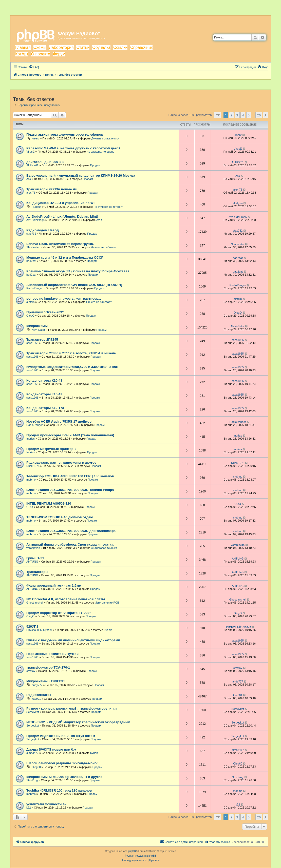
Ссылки (120, 47)
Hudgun (37, 207)
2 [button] (231, 115)
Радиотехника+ (39, 695)
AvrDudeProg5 (35, 220)
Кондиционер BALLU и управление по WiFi (62, 203)
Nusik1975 (33, 466)
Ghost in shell (35, 603)
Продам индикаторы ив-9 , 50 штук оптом (61, 736)
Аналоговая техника (104, 548)
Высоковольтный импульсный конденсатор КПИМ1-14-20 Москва (81, 175)
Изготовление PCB (107, 603)
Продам (95, 165)
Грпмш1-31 (35, 558)
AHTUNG (32, 562)
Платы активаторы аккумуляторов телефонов (65, 135)
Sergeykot (33, 712)
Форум (59, 54)
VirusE (30, 152)
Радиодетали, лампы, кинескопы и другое (61, 462)
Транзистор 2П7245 (42, 339)
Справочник (141, 47)
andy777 (37, 685)
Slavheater (33, 247)
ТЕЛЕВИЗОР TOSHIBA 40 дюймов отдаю (60, 517)
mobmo (31, 480)
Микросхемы (37, 326)
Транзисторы (37, 572)
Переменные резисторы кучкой (52, 654)
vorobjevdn (33, 548)
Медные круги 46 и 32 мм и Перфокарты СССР (65, 257)
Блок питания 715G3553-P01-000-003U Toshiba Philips (70, 490)
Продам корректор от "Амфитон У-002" (59, 613)
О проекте (41, 54)
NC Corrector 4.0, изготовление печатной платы (66, 599)
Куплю (108, 630)
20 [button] (259, 115)
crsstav (31, 671)
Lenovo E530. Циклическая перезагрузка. (60, 244)
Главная (23, 47)
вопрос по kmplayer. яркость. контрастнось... (64, 298)
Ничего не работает (104, 247)
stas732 (31, 234)
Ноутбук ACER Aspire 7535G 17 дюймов (59, 421)
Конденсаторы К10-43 (44, 380)
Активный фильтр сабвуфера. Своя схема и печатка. (70, 544)
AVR (99, 220)
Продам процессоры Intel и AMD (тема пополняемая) (70, 435)
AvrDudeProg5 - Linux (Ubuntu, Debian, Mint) (62, 216)
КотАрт (22, 54)
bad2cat (31, 261)
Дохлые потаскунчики (105, 138)
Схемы (40, 47)
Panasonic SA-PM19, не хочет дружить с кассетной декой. (74, 148)
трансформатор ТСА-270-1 (48, 667)
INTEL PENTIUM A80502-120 (49, 503)
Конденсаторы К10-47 (44, 394)
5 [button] (249, 115)
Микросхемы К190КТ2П (45, 681)
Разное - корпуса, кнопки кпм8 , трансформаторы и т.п (71, 708)
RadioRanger (35, 288)
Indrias (31, 439)
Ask (29, 179)
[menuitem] (34, 67)
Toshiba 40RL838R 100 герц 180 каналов (59, 790)
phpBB (132, 851)
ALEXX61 (32, 165)
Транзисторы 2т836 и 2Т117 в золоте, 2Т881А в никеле (71, 353)
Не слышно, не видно (100, 152)
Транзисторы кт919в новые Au (52, 189)
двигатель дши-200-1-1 (45, 162)
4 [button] (243, 115)
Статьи (83, 47)
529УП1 (32, 626)
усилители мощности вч (46, 804)
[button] (217, 115)
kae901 (36, 699)
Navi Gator (38, 330)
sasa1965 (32, 343)
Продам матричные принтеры (51, 449)
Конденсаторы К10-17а (45, 408)
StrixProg (32, 780)
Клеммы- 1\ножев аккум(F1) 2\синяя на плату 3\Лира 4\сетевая (78, 271)
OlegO (30, 316)
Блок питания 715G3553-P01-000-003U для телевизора (71, 531)
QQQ (30, 507)
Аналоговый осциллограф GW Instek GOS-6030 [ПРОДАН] (74, 285)
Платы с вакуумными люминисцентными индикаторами (73, 640)
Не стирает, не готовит (108, 207)
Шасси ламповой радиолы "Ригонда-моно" (62, 763)
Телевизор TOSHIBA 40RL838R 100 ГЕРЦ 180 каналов (70, 476)
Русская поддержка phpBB (140, 856)
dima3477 (32, 753)
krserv (35, 138)
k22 (29, 808)
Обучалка (101, 47)
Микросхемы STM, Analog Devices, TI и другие (64, 777)
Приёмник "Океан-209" (45, 312)
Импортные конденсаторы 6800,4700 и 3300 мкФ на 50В (72, 367)
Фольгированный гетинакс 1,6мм (54, 585)
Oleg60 (36, 767)
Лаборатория (61, 47)
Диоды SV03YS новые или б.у (51, 749)
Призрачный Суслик (39, 630)
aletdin (30, 302)
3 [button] (237, 115)
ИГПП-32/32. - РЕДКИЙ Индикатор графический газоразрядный (78, 722)
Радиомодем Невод (43, 230)
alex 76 (31, 193)
